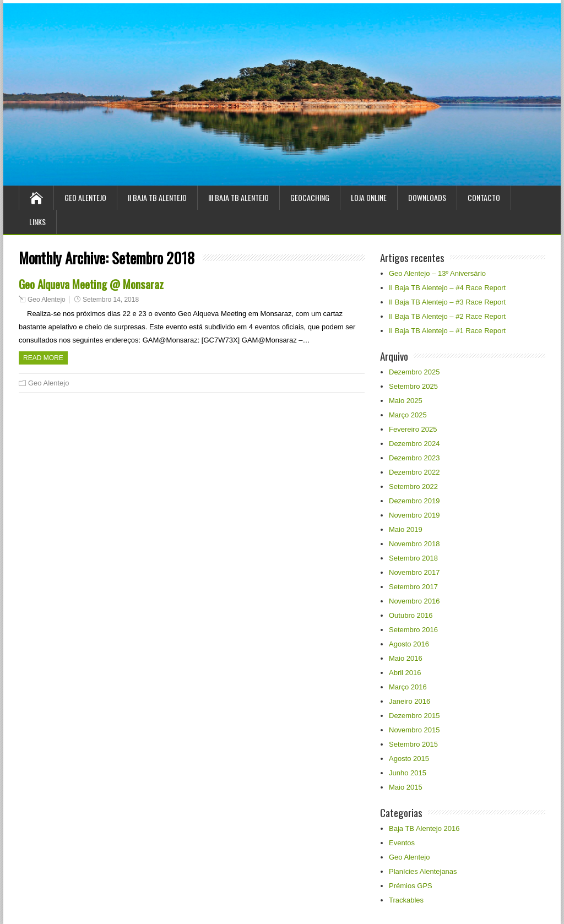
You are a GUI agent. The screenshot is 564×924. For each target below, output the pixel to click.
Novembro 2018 (414, 544)
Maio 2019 (406, 529)
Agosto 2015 (409, 759)
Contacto (484, 197)
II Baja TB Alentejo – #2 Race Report (447, 316)
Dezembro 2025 (414, 372)
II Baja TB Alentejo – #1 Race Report (447, 331)
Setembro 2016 (413, 630)
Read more (43, 358)
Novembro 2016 (414, 601)
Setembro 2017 (413, 587)
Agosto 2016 (409, 644)
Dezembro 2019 (414, 501)
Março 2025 (408, 415)
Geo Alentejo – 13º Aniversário (437, 273)
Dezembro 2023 (414, 458)
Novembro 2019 (414, 515)
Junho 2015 (408, 773)
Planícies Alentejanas (423, 871)
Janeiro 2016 (410, 701)
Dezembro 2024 (414, 444)
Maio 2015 (406, 787)
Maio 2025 (406, 401)
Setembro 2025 (413, 386)
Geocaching (310, 197)
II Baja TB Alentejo (157, 197)
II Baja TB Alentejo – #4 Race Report (447, 288)
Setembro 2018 (413, 558)
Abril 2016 (405, 673)
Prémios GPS (411, 886)
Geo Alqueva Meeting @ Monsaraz (91, 284)
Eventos (402, 843)
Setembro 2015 (413, 744)
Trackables (406, 900)
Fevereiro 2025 (413, 429)
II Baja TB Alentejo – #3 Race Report (447, 302)
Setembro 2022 (413, 487)
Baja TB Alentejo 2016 (424, 828)
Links (37, 222)
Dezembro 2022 (414, 472)
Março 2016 (408, 687)
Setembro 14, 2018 (111, 300)
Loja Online (369, 197)
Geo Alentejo (85, 197)
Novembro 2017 (414, 572)
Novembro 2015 (414, 730)
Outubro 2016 (411, 615)
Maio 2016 (406, 658)
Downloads (427, 197)
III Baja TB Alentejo (238, 197)
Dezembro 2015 (414, 716)
